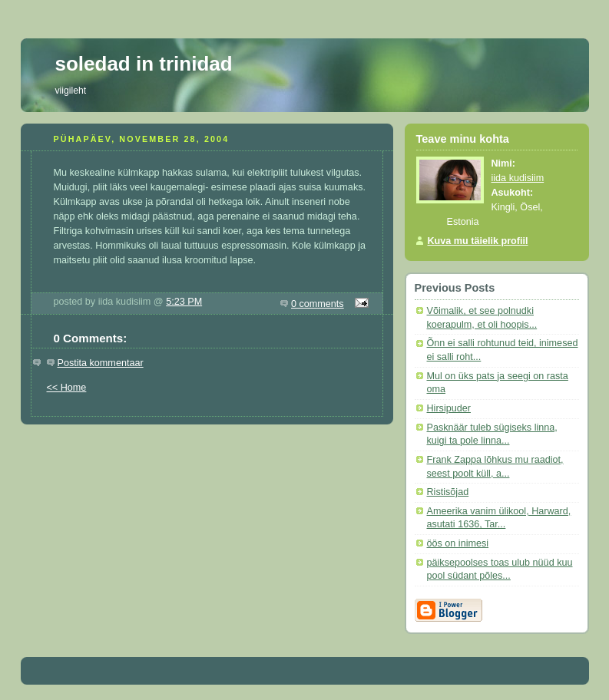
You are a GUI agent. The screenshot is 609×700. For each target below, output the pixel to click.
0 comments (318, 304)
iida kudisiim (518, 178)
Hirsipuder (449, 408)
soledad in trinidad (144, 64)
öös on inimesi (458, 543)
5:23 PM (184, 302)
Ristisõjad (448, 492)
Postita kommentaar (101, 363)
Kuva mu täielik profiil (478, 241)
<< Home (67, 388)
